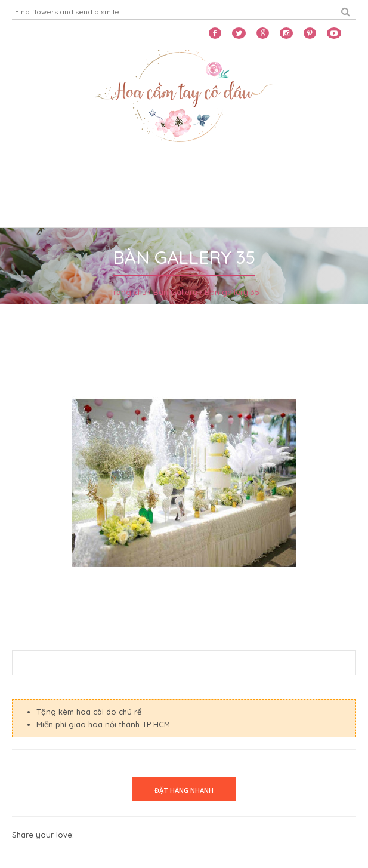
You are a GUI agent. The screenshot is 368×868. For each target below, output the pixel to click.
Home (27, 177)
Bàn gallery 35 (232, 292)
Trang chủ (128, 292)
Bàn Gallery (175, 292)
